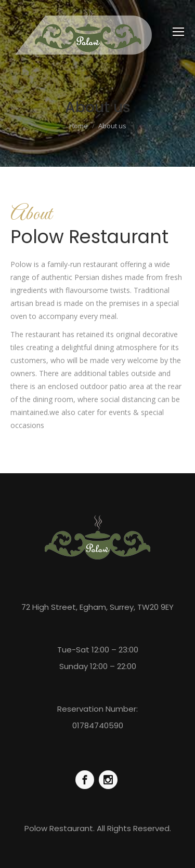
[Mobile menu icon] (178, 32)
